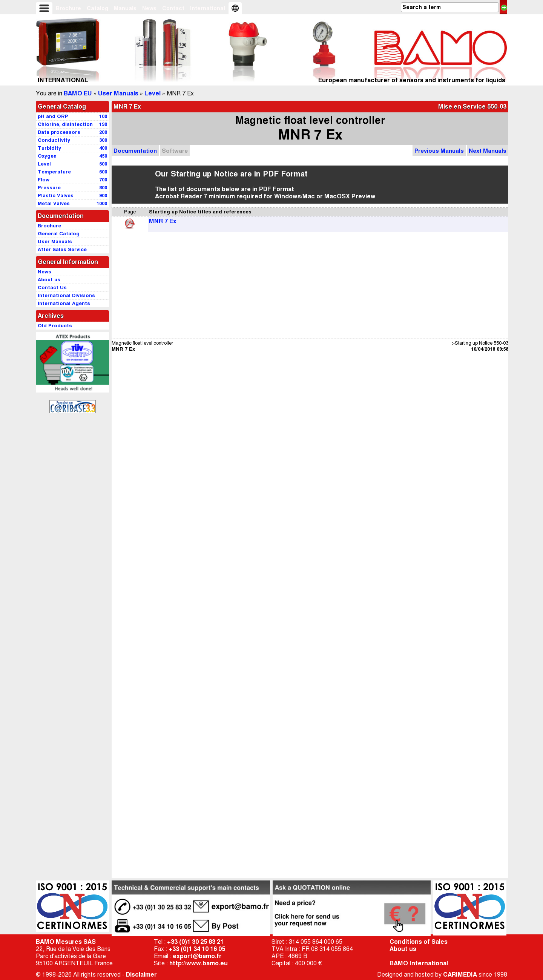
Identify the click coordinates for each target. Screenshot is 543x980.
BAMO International (419, 963)
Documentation (135, 151)
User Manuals (118, 93)
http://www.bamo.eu (199, 963)
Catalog (97, 8)
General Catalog (62, 107)
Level (153, 93)
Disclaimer (141, 975)
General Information (68, 262)
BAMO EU (78, 93)
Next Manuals (488, 151)
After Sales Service (62, 249)
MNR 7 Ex (163, 221)
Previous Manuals (439, 151)
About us (403, 949)
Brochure (68, 8)
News (149, 8)
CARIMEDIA (460, 975)
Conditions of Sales (419, 942)
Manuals (125, 8)
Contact (173, 8)
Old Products (55, 326)
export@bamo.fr (197, 956)
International (208, 8)
